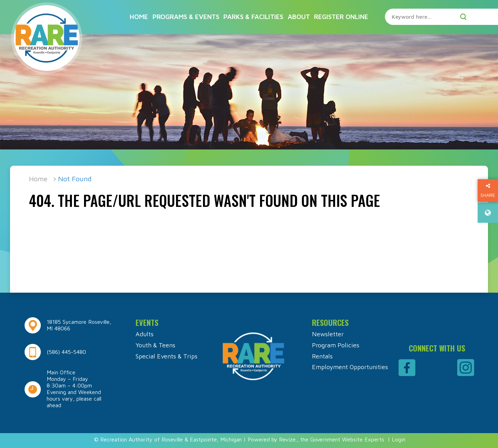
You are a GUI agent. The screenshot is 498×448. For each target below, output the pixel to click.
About (299, 17)
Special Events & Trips (167, 356)
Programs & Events (186, 17)
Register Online (341, 17)
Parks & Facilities (253, 17)
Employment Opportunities (350, 367)
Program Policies (336, 345)
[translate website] (488, 213)
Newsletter (328, 334)
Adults (145, 334)
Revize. (288, 439)
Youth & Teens (155, 345)
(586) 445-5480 (66, 352)
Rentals (322, 356)
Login (399, 439)
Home (139, 17)
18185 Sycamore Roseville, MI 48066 (79, 325)
